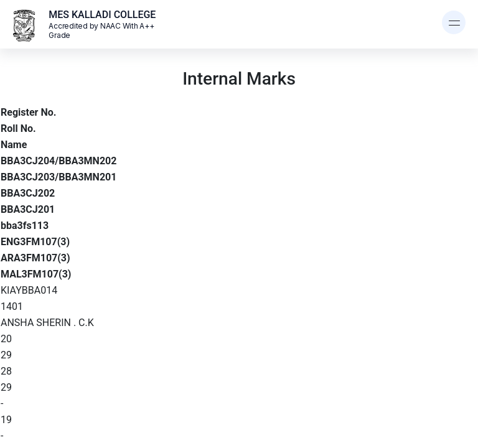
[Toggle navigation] (454, 22)
